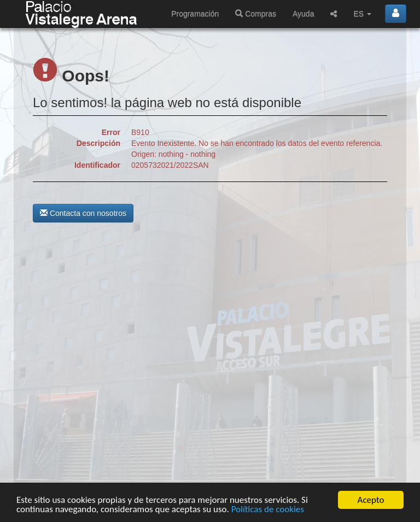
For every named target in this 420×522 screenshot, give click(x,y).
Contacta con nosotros (83, 213)
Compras (256, 14)
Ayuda (303, 14)
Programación (195, 14)
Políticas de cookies (268, 510)
